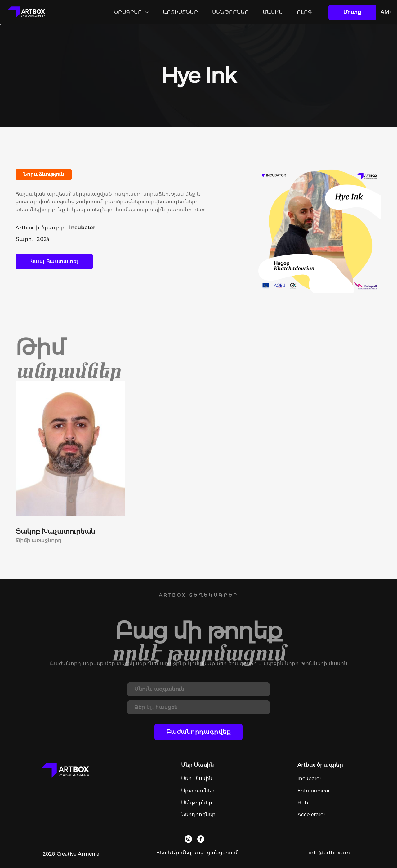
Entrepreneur (314, 791)
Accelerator (311, 815)
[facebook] (201, 839)
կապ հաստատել (54, 261)
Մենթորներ (230, 12)
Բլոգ (304, 12)
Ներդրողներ (198, 815)
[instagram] (188, 839)
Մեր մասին (197, 779)
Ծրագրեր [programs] (131, 12)
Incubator (309, 779)
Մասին (273, 12)
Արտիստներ (180, 12)
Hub (303, 803)
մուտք (352, 12)
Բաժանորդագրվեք (199, 732)
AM (386, 12)
